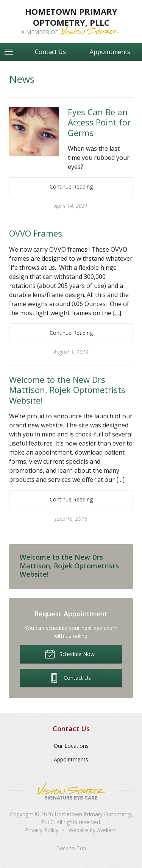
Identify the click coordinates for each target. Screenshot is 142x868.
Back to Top (71, 848)
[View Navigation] (11, 52)
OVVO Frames (36, 233)
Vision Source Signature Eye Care (71, 791)
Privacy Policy (42, 830)
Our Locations (71, 746)
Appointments (110, 52)
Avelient (107, 830)
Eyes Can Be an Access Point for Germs (99, 122)
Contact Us (50, 52)
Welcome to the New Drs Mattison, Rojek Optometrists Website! (67, 390)
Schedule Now (70, 654)
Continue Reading (71, 186)
